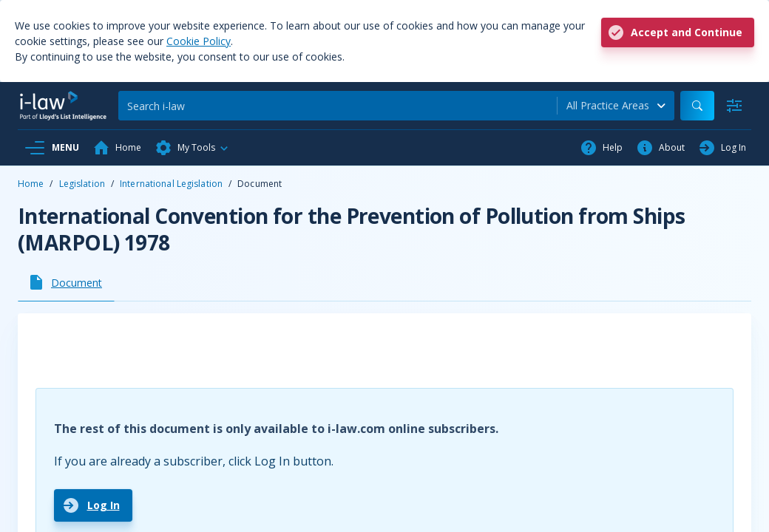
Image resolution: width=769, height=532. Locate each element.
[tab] (66, 282)
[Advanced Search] (734, 106)
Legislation (82, 184)
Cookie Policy (199, 41)
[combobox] (616, 106)
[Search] (338, 106)
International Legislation (171, 184)
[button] (192, 148)
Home (31, 184)
